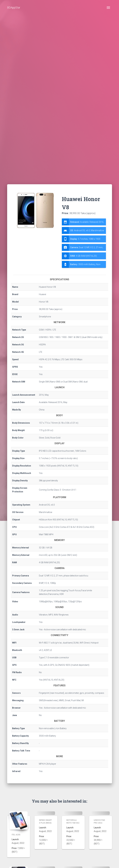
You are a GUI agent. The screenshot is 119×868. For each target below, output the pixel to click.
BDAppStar (14, 7)
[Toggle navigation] (108, 8)
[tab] (84, 243)
